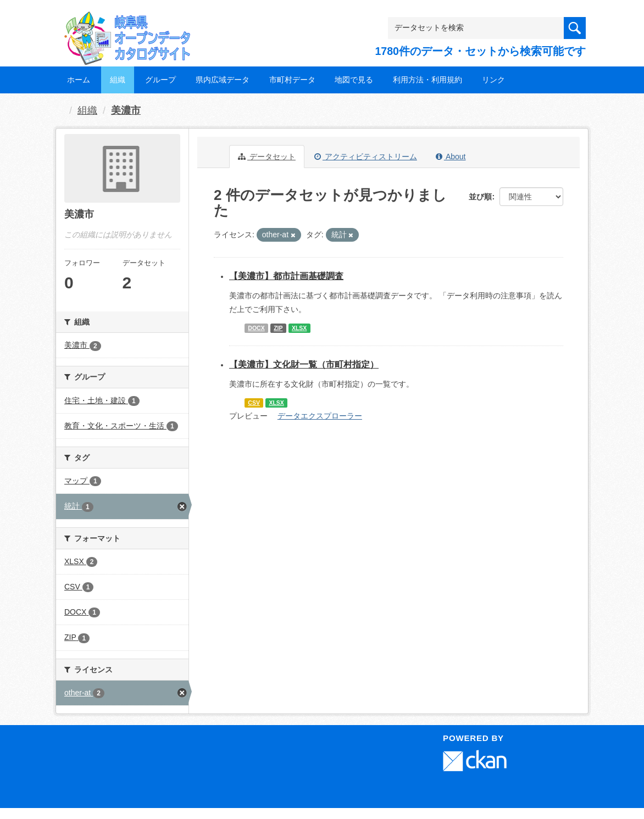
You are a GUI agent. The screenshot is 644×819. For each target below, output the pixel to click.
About (451, 157)
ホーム (79, 80)
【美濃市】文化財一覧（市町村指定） (304, 364)
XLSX (299, 328)
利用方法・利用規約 (428, 80)
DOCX (256, 328)
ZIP (278, 328)
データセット (267, 157)
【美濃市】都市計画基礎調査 (286, 276)
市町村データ (292, 80)
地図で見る (354, 80)
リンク (493, 80)
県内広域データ (223, 80)
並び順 (480, 197)
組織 (118, 80)
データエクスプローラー (320, 416)
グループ (160, 80)
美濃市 (126, 110)
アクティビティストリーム (366, 157)
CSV (254, 403)
